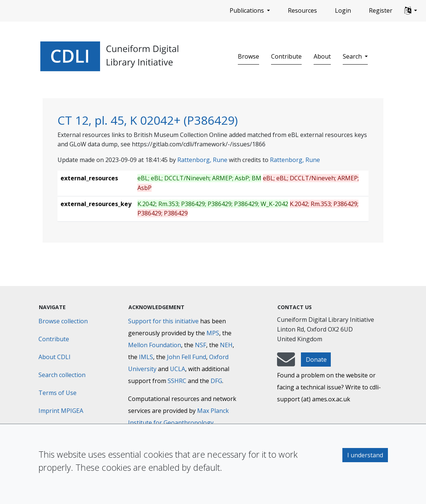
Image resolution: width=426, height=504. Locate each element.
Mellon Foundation (155, 345)
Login (343, 10)
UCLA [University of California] (178, 369)
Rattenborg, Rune (202, 160)
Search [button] (353, 56)
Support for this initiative (163, 321)
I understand (365, 455)
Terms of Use (57, 393)
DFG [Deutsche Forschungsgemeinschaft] (216, 381)
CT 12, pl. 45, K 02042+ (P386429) (148, 120)
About (322, 56)
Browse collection (63, 321)
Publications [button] (248, 10)
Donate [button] (316, 360)
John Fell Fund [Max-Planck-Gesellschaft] (186, 357)
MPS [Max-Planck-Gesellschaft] (213, 333)
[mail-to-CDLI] (286, 363)
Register (381, 10)
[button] (411, 11)
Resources (302, 10)
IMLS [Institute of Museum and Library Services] (146, 357)
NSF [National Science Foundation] (200, 345)
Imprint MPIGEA (61, 411)
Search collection (62, 375)
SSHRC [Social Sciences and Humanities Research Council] (177, 381)
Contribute (286, 56)
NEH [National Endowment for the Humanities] (226, 345)
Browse (248, 56)
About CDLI (55, 357)
